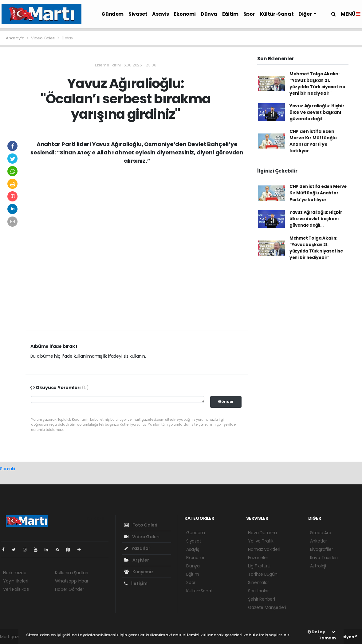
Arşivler (137, 560)
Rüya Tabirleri (324, 558)
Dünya (209, 14)
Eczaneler (258, 558)
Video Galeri (44, 38)
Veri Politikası (16, 589)
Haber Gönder (70, 589)
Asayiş (161, 14)
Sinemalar (258, 582)
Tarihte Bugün (263, 574)
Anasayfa (16, 38)
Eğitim (230, 14)
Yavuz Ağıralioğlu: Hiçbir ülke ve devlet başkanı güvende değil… (317, 112)
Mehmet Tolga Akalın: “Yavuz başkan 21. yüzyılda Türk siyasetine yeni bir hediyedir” (317, 83)
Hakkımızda (15, 573)
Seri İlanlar (258, 591)
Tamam (327, 635)
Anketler (319, 541)
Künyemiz (139, 572)
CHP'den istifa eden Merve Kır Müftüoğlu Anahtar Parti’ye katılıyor (313, 141)
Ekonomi (185, 14)
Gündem (112, 14)
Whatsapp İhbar (72, 581)
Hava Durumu (262, 533)
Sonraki (8, 469)
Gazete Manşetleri (267, 607)
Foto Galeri (141, 525)
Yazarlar (137, 548)
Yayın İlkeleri (16, 581)
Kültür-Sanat (277, 14)
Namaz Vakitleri (264, 549)
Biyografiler (322, 549)
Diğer (305, 14)
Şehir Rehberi (262, 599)
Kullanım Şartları (72, 573)
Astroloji (318, 566)
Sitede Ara (321, 533)
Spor (249, 14)
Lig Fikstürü (259, 566)
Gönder (226, 402)
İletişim (136, 583)
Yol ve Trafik (261, 541)
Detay (67, 38)
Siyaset (138, 14)
